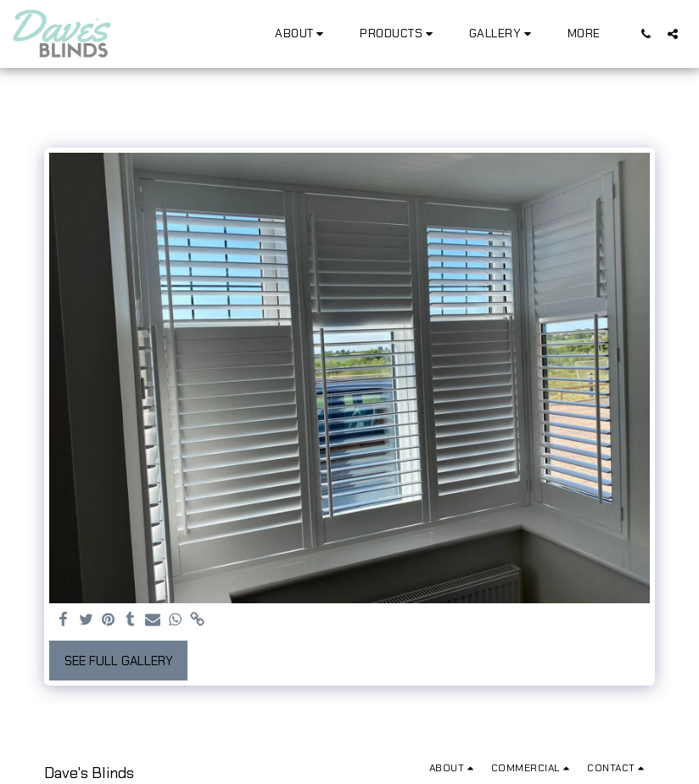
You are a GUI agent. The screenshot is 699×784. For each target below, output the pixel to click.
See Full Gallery (119, 661)
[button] (302, 34)
